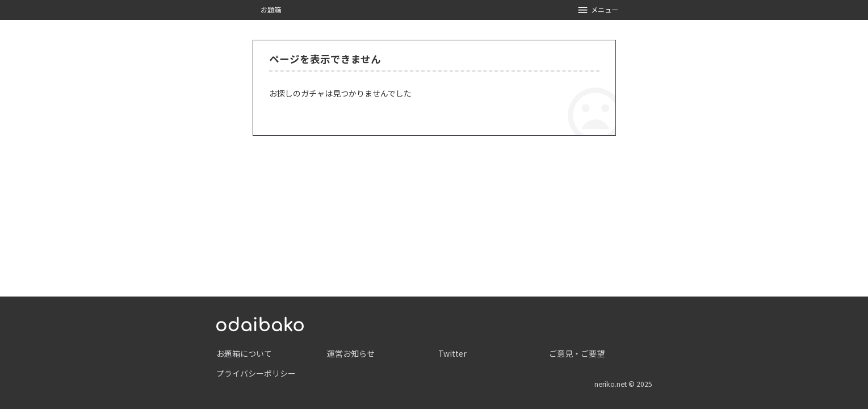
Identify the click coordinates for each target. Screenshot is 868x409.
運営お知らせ (351, 353)
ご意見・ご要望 (577, 353)
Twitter (452, 353)
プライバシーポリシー (256, 373)
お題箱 (271, 10)
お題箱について (244, 353)
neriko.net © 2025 (623, 384)
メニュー (597, 10)
